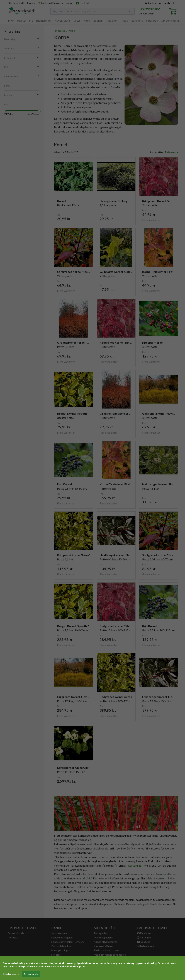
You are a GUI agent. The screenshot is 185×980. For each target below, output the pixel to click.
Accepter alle (31, 974)
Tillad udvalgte (11, 974)
